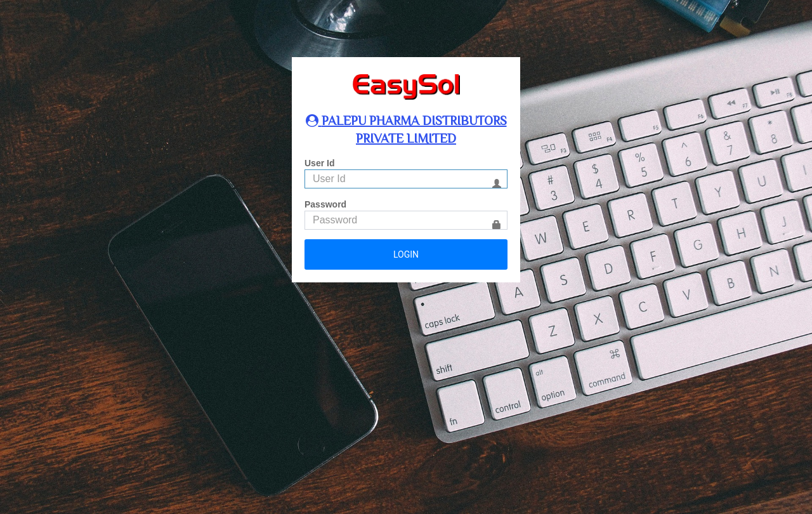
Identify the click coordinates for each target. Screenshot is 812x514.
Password (325, 204)
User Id (319, 163)
